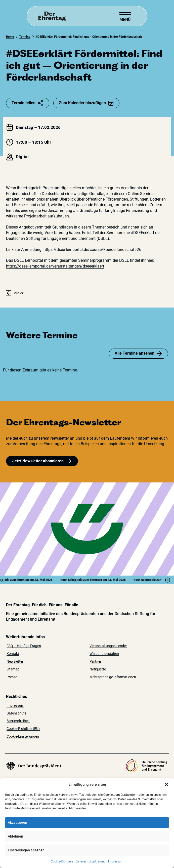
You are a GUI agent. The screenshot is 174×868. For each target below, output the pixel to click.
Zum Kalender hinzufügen (86, 103)
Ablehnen (15, 836)
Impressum (116, 861)
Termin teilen (28, 103)
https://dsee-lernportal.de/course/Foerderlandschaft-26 (92, 250)
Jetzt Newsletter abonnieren (42, 461)
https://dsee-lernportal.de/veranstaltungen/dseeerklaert (55, 266)
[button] (166, 784)
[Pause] (168, 580)
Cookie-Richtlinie (62, 861)
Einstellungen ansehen (26, 850)
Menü (125, 20)
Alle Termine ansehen (139, 354)
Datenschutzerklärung (91, 861)
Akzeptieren (17, 822)
